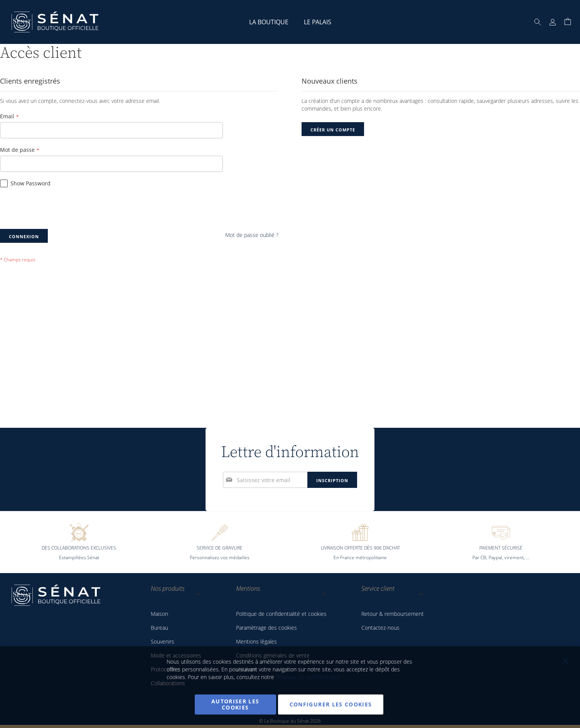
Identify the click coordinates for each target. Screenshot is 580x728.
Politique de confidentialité (308, 677)
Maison (159, 614)
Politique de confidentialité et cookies (281, 614)
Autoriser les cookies (235, 704)
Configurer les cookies (331, 704)
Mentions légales (256, 641)
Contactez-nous (380, 628)
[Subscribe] (332, 431)
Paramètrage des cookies (266, 628)
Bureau (159, 628)
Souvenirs (163, 641)
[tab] (176, 596)
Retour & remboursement (393, 614)
